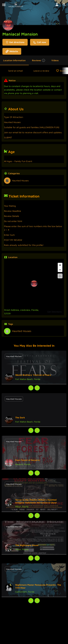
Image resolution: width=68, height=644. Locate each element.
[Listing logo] (8, 25)
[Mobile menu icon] (4, 5)
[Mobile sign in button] (57, 5)
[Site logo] (16, 5)
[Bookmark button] (37, 388)
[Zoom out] (60, 270)
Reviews (39, 60)
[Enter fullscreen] (60, 276)
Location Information (14, 60)
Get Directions (54, 312)
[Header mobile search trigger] (64, 5)
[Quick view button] (31, 388)
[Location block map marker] (34, 284)
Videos (55, 60)
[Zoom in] (60, 265)
